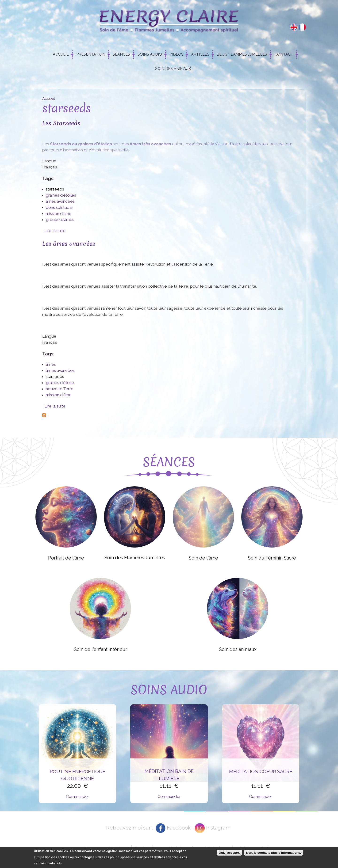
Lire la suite (55, 231)
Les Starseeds (61, 123)
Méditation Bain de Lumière (169, 775)
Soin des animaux (173, 69)
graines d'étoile (60, 383)
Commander (78, 796)
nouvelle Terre (60, 389)
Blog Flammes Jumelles (242, 54)
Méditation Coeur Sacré (261, 772)
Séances (121, 54)
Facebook (179, 828)
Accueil (61, 54)
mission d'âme (59, 213)
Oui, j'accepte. (229, 853)
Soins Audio (150, 54)
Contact (284, 54)
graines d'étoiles (61, 195)
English (294, 27)
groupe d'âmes (60, 220)
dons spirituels (59, 207)
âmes (51, 364)
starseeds (55, 189)
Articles (200, 54)
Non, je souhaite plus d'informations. (274, 853)
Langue (49, 161)
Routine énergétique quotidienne (78, 775)
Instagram (218, 828)
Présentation (91, 54)
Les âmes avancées (69, 244)
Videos (177, 54)
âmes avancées (60, 201)
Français (302, 27)
